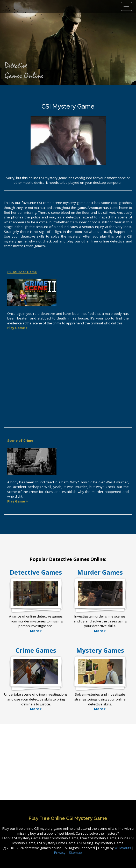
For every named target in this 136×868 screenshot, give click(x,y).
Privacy (60, 852)
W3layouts (123, 848)
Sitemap (75, 852)
